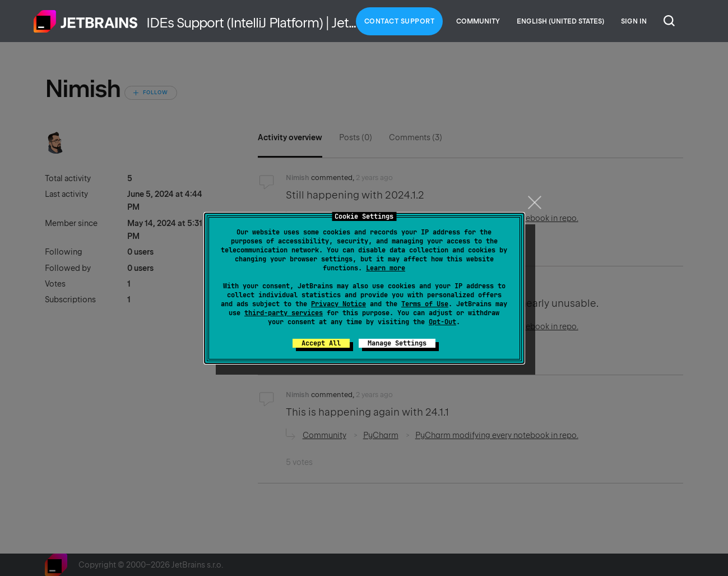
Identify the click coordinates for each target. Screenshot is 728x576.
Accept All (321, 343)
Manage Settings (397, 343)
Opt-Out (442, 322)
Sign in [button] (634, 21)
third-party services (284, 313)
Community (478, 21)
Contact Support (400, 21)
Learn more (386, 268)
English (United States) (560, 21)
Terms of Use (425, 304)
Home (86, 21)
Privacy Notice (339, 304)
